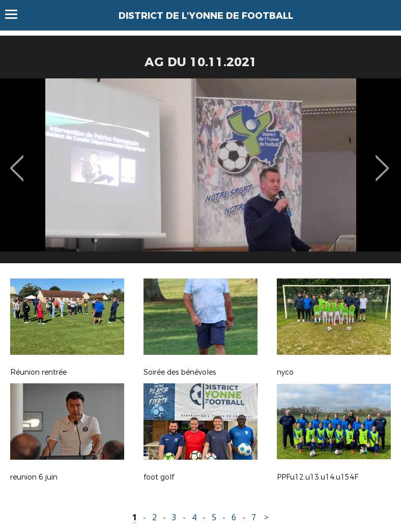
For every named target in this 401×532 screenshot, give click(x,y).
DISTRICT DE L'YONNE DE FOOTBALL (206, 16)
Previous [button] (17, 161)
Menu (16, 14)
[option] (200, 175)
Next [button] (382, 161)
